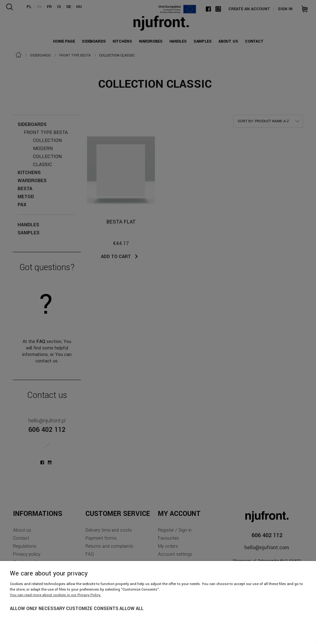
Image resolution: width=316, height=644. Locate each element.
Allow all (131, 609)
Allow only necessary (37, 609)
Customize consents (92, 609)
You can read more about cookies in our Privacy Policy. (56, 595)
